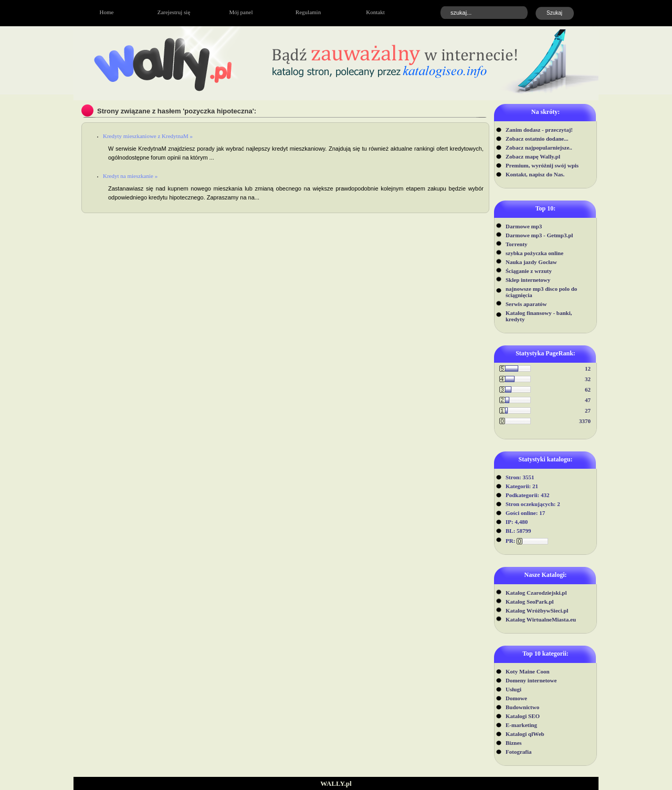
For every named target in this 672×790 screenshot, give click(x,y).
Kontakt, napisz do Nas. (535, 174)
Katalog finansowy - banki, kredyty (539, 316)
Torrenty (517, 244)
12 (588, 368)
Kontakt (375, 12)
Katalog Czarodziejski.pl (536, 593)
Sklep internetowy (528, 280)
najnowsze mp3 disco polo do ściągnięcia (541, 292)
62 (588, 389)
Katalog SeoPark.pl (530, 602)
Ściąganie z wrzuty (529, 271)
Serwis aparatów (526, 304)
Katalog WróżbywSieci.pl (537, 610)
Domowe (516, 698)
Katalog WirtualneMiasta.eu (541, 619)
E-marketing (521, 725)
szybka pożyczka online (534, 253)
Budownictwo (522, 707)
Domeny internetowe (531, 680)
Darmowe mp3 (524, 226)
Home (107, 12)
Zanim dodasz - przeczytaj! (539, 130)
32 (588, 379)
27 (588, 410)
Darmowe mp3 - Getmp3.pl (539, 235)
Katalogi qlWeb (525, 734)
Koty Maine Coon (528, 671)
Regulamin (308, 12)
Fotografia (518, 752)
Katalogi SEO (523, 716)
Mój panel (241, 12)
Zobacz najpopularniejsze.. (539, 148)
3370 (585, 421)
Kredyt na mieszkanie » (130, 176)
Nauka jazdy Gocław (531, 262)
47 (588, 400)
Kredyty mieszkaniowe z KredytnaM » (148, 136)
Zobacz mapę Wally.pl (533, 156)
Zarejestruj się (174, 12)
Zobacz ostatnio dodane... (537, 139)
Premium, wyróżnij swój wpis (542, 165)
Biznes (514, 743)
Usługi (513, 689)
